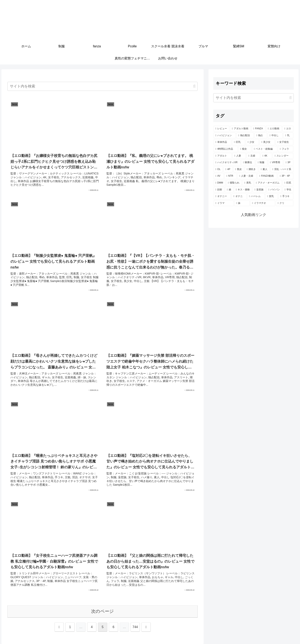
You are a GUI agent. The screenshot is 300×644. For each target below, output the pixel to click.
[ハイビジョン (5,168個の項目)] (225, 136)
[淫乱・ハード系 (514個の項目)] (282, 169)
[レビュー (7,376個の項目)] (222, 129)
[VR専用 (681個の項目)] (276, 163)
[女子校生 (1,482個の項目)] (285, 142)
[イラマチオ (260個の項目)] (263, 203)
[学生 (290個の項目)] (288, 190)
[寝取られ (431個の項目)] (234, 183)
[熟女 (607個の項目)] (239, 169)
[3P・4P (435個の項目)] (286, 176)
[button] (194, 86)
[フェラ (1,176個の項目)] (286, 149)
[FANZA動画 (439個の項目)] (267, 176)
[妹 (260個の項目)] (242, 203)
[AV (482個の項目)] (219, 176)
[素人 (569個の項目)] (264, 169)
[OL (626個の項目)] (218, 169)
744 (135, 627)
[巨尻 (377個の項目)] (288, 183)
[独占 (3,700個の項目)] (261, 136)
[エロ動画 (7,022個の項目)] (274, 129)
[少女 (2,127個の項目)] (252, 142)
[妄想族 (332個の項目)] (259, 190)
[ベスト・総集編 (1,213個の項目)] (265, 149)
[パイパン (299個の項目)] (274, 190)
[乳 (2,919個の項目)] (288, 136)
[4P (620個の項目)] (228, 169)
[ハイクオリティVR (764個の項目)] (227, 163)
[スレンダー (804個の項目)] (283, 156)
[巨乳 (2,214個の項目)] (239, 142)
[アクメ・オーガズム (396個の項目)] (268, 183)
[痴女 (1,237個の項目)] (245, 149)
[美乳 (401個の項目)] (248, 183)
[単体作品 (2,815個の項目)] (223, 142)
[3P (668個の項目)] (289, 163)
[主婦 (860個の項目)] (253, 156)
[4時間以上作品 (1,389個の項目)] (226, 149)
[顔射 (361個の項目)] (219, 190)
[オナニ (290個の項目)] (239, 196)
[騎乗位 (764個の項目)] (248, 163)
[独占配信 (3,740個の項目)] (245, 136)
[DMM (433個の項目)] (220, 183)
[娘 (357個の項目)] (229, 190)
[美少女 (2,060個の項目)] (267, 142)
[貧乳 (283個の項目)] (272, 196)
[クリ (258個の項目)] (285, 203)
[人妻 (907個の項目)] (239, 156)
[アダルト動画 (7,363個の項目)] (240, 129)
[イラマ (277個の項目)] (224, 203)
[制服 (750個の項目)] (262, 163)
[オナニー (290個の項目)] (222, 196)
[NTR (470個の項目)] (231, 176)
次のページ (103, 611)
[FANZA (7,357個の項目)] (258, 129)
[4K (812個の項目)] (266, 156)
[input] (103, 86)
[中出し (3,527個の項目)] (275, 136)
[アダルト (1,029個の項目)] (223, 156)
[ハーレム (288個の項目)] (256, 196)
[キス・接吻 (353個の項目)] (243, 190)
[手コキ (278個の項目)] (286, 196)
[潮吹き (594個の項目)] (252, 169)
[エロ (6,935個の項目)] (288, 129)
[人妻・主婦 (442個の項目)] (247, 176)
